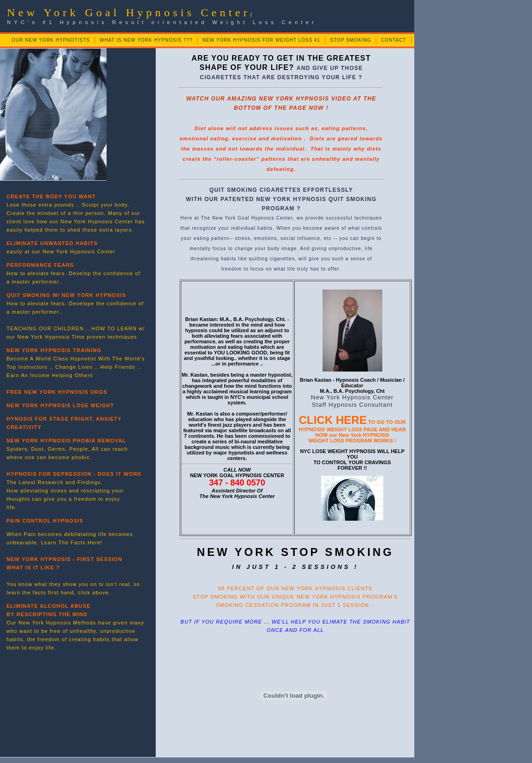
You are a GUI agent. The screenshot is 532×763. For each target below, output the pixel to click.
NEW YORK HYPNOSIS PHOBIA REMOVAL (66, 441)
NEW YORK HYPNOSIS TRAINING (54, 350)
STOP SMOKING (351, 40)
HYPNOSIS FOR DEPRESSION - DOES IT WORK (74, 474)
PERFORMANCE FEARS (40, 265)
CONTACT (394, 40)
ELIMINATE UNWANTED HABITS (52, 243)
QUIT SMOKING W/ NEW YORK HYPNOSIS (66, 295)
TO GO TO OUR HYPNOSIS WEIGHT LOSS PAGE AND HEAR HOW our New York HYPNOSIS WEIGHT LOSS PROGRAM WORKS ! (352, 431)
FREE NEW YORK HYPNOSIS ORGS (57, 392)
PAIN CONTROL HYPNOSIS (45, 521)
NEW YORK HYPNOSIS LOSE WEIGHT (60, 405)
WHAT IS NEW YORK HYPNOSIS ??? (146, 40)
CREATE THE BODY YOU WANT (51, 196)
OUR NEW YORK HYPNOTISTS (51, 40)
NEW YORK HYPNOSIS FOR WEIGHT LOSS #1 (262, 40)
